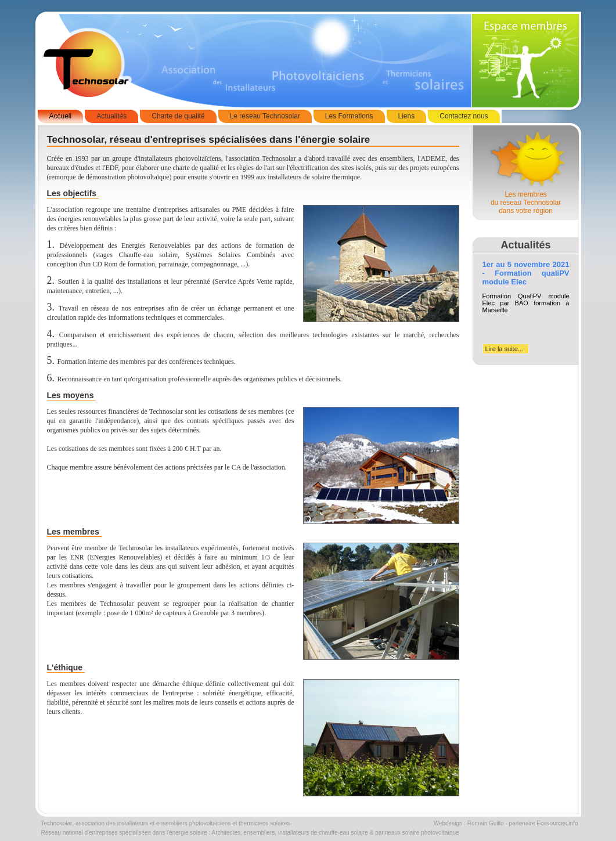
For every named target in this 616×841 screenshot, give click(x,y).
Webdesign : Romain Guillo (469, 823)
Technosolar (57, 823)
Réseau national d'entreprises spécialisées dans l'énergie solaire (124, 833)
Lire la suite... (504, 349)
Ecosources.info (557, 823)
